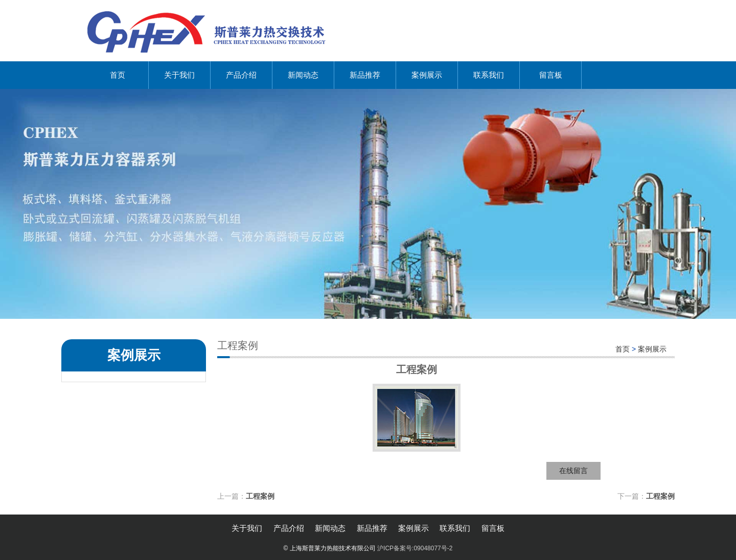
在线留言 (573, 471)
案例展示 (427, 75)
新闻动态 (303, 75)
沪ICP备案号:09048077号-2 (415, 548)
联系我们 (489, 75)
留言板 (551, 75)
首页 (118, 75)
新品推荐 (365, 75)
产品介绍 (241, 75)
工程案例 (260, 496)
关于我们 (179, 75)
